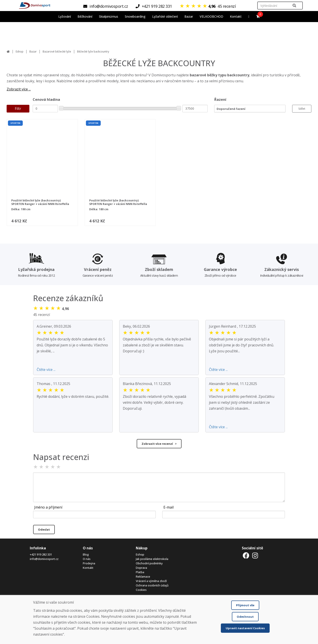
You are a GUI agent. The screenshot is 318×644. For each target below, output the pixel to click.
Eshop (20, 52)
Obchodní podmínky (149, 563)
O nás (87, 559)
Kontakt (236, 16)
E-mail (168, 507)
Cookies (141, 590)
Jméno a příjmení (48, 507)
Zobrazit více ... (19, 89)
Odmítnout (245, 617)
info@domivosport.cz (44, 559)
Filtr (18, 109)
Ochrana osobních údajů (152, 585)
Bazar (33, 52)
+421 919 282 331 (41, 554)
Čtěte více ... (46, 370)
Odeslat (44, 529)
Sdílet (302, 109)
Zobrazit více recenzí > (159, 444)
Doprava (141, 568)
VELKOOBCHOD (211, 16)
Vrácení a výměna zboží (151, 581)
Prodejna (89, 563)
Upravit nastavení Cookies (245, 628)
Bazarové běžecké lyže (57, 52)
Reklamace (143, 576)
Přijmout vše (245, 605)
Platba (140, 572)
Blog (86, 554)
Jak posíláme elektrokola (152, 559)
